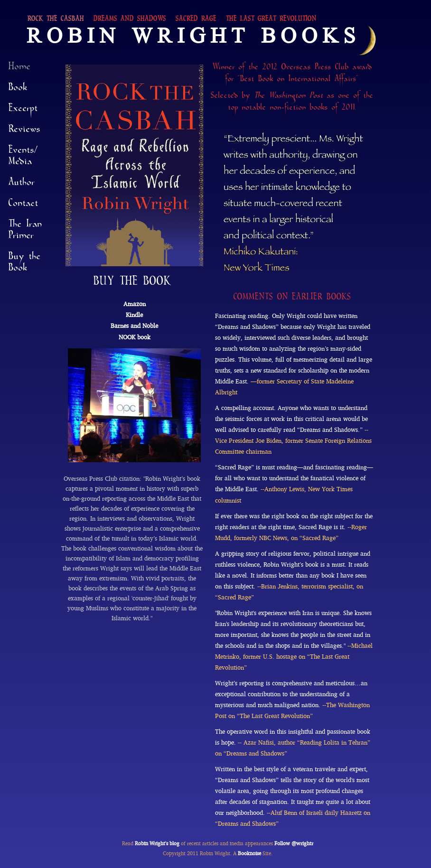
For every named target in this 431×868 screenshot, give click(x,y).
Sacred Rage (196, 21)
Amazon (135, 304)
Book (18, 90)
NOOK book (135, 337)
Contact (23, 205)
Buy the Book (25, 264)
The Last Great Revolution (271, 21)
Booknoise (249, 853)
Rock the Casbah (56, 21)
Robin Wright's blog (157, 843)
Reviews (24, 131)
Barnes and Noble (134, 326)
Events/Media (23, 158)
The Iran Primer (25, 232)
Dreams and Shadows (130, 21)
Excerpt (23, 111)
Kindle (134, 315)
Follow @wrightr (294, 843)
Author (22, 185)
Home (20, 69)
